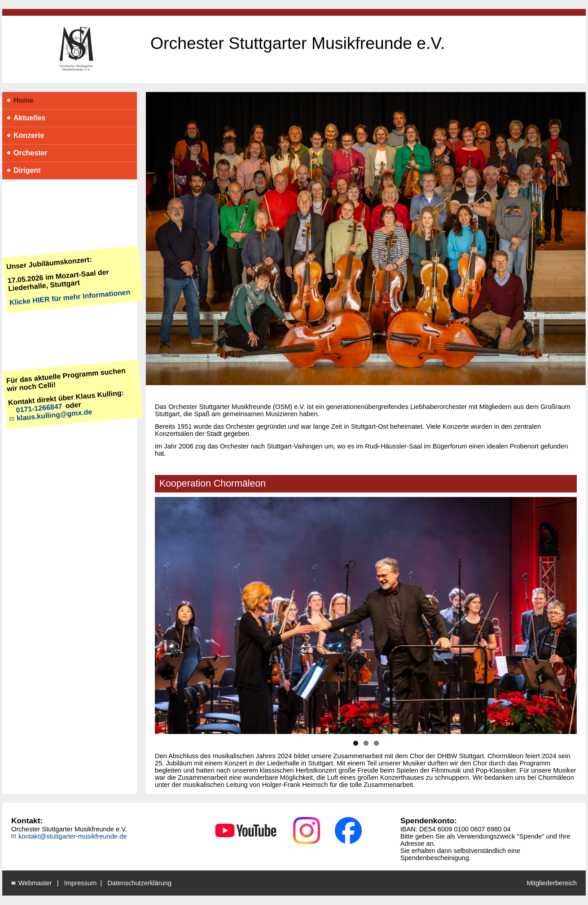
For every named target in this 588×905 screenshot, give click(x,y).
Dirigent (22, 173)
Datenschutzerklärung (140, 883)
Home (19, 103)
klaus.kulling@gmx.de (54, 415)
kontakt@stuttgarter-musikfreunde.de (72, 836)
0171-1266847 (39, 408)
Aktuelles (25, 120)
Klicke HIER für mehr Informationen (70, 297)
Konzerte (24, 138)
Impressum (80, 883)
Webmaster (35, 883)
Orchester (26, 155)
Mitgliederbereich (552, 883)
